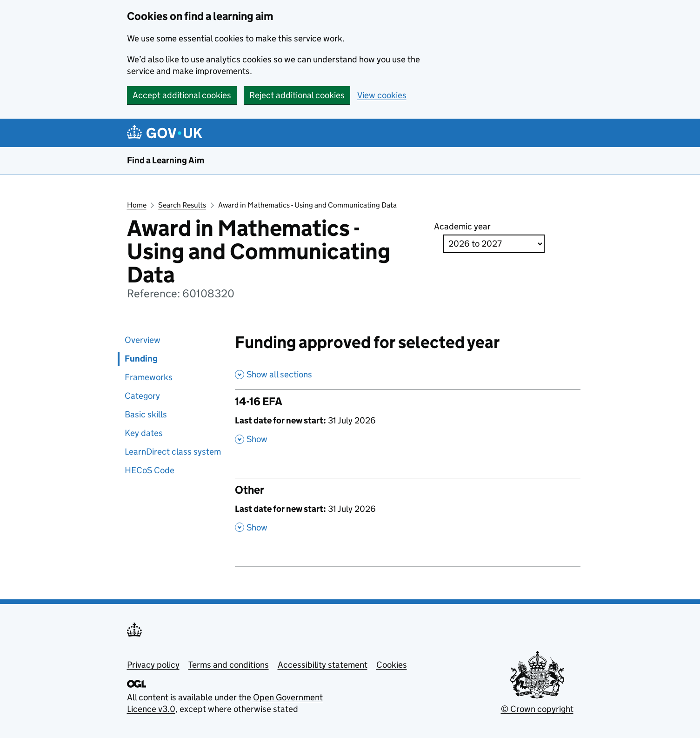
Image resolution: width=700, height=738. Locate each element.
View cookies (382, 95)
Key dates (144, 433)
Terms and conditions (229, 665)
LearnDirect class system (173, 452)
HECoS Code (150, 470)
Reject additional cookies (297, 95)
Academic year (462, 226)
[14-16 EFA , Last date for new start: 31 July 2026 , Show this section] (408, 425)
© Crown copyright (537, 709)
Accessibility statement (323, 665)
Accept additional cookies (182, 95)
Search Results (182, 205)
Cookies (392, 665)
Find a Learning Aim (166, 160)
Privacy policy (153, 665)
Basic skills (146, 414)
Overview (143, 340)
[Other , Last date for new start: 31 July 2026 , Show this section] (408, 513)
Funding (141, 359)
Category (142, 396)
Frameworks (149, 377)
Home (137, 205)
